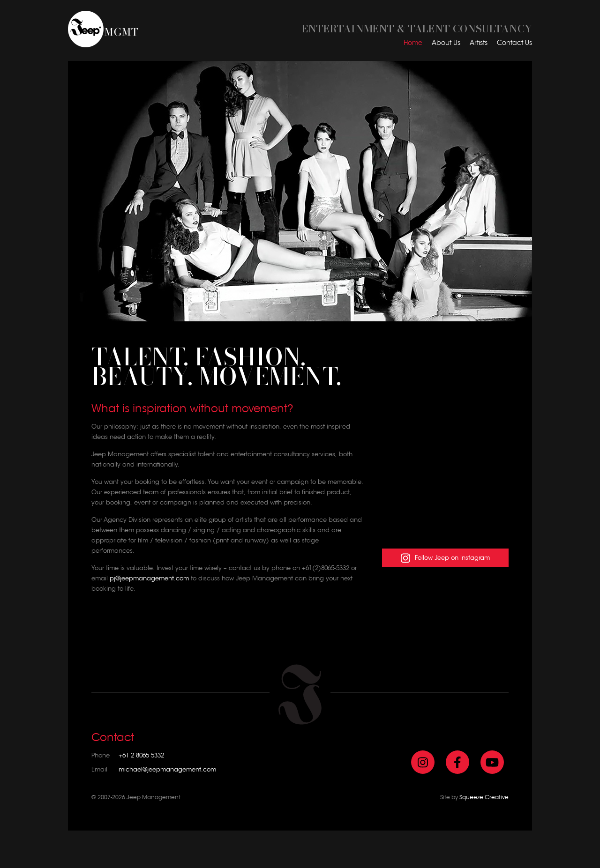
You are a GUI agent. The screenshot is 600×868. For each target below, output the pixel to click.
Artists (479, 43)
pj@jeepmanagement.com (149, 578)
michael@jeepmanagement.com (167, 769)
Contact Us (514, 43)
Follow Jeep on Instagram (445, 558)
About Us (446, 43)
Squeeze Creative (484, 797)
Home (413, 43)
